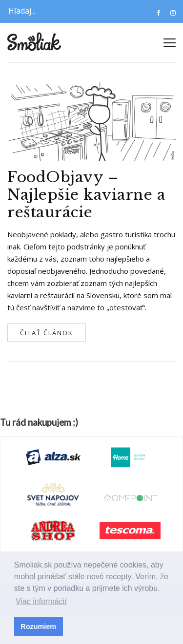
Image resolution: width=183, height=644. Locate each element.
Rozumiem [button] (38, 626)
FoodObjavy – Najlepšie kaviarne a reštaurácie (86, 195)
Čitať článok (47, 333)
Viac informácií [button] (41, 601)
